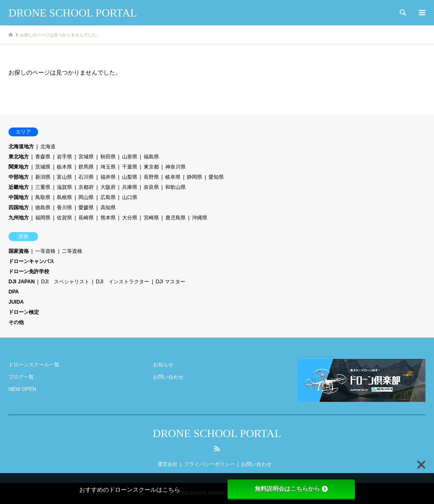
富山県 (64, 177)
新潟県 (43, 177)
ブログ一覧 (21, 377)
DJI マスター (170, 282)
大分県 (130, 218)
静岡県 (195, 177)
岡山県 (86, 197)
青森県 (43, 157)
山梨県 (130, 177)
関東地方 (19, 167)
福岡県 (43, 218)
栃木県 (64, 167)
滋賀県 (64, 187)
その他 (16, 322)
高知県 (108, 208)
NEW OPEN (22, 389)
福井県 (108, 177)
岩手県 (64, 157)
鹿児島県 (175, 218)
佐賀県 (64, 218)
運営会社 (167, 464)
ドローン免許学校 (29, 271)
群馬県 (86, 167)
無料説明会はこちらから (291, 489)
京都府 (86, 187)
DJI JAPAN (22, 282)
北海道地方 (21, 147)
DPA (14, 292)
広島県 (108, 197)
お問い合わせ (168, 377)
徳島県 (43, 208)
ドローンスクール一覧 (34, 365)
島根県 (64, 197)
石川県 (86, 177)
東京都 (151, 167)
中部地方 (19, 177)
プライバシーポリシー (209, 464)
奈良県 (151, 187)
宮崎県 (151, 218)
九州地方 (19, 218)
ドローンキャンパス (31, 261)
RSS (217, 449)
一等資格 (45, 251)
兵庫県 (130, 187)
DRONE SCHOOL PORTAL (217, 433)
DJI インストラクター (122, 282)
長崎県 (86, 218)
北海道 (48, 147)
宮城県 (86, 157)
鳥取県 (43, 197)
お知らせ (163, 365)
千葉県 (130, 167)
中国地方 (19, 197)
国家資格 (19, 251)
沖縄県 (200, 218)
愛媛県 (86, 208)
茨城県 (43, 167)
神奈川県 (175, 167)
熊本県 (108, 218)
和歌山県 (175, 187)
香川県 (64, 208)
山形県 (130, 157)
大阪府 (108, 187)
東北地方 (19, 157)
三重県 (43, 187)
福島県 (151, 157)
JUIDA (16, 302)
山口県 (130, 197)
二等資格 (72, 251)
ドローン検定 (24, 312)
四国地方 (19, 208)
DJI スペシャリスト (65, 282)
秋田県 (108, 157)
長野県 (151, 177)
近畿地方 (19, 187)
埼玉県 (108, 167)
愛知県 (216, 177)
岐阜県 (173, 177)
